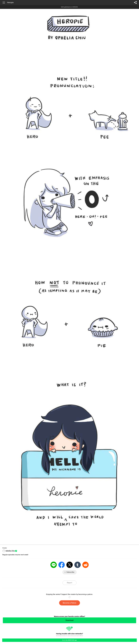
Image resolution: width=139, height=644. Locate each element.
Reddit (86, 565)
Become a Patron (70, 603)
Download (69, 620)
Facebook (62, 565)
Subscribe (70, 572)
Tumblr (78, 565)
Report (69, 583)
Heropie (10, 2)
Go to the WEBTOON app (69, 640)
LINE (54, 565)
